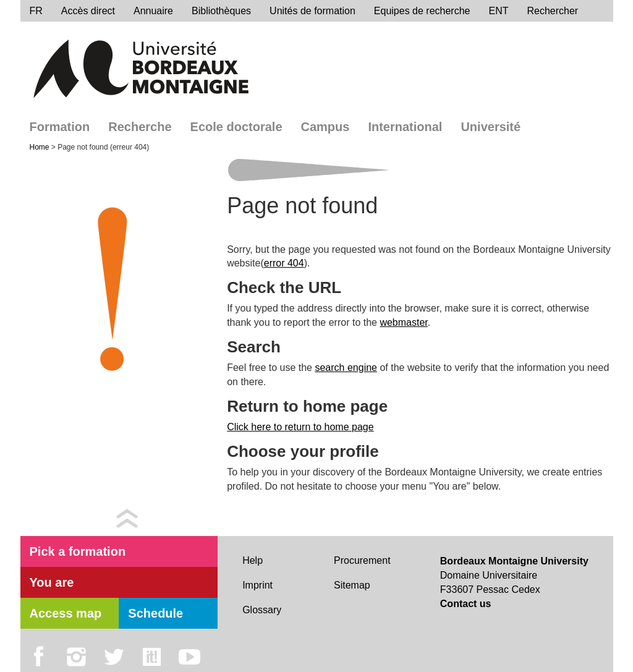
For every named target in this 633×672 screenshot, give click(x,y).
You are (52, 582)
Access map (66, 613)
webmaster (403, 322)
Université (491, 127)
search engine (346, 368)
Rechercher (552, 11)
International (405, 127)
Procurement (362, 560)
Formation (60, 127)
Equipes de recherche (422, 11)
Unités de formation (312, 11)
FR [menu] (36, 11)
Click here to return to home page (300, 427)
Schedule (155, 613)
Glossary (262, 610)
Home (40, 147)
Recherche (140, 127)
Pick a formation (78, 551)
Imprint (257, 585)
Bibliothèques (221, 11)
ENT (498, 11)
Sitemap (352, 585)
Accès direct (88, 11)
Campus (325, 127)
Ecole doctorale (236, 127)
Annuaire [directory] (153, 11)
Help (253, 560)
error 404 (284, 263)
